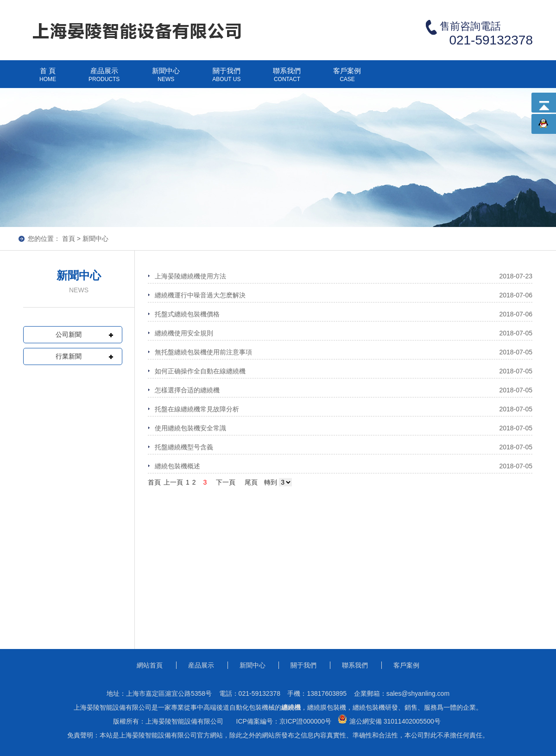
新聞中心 (166, 78)
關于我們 (226, 78)
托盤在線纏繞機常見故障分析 (197, 409)
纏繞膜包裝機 (327, 707)
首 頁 (48, 78)
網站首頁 (150, 665)
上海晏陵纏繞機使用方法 (190, 276)
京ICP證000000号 (305, 721)
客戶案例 (347, 78)
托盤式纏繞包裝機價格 (187, 314)
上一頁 (173, 482)
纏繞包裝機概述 (177, 466)
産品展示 (104, 78)
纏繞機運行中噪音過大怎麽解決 (200, 295)
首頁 (69, 239)
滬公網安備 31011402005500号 (388, 720)
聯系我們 (287, 78)
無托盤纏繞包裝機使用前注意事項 (203, 352)
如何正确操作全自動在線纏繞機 (200, 371)
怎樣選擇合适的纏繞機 (187, 390)
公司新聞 (69, 334)
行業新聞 (69, 356)
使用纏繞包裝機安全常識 (190, 428)
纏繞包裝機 (369, 707)
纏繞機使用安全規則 (184, 333)
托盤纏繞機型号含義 (184, 447)
